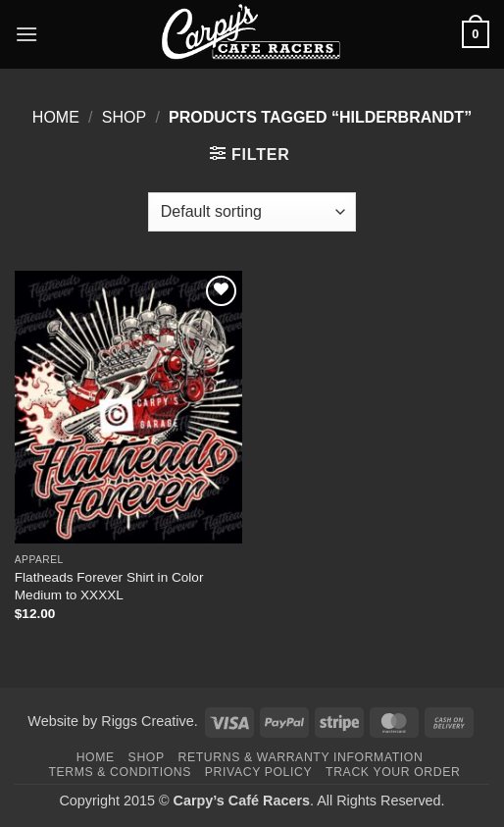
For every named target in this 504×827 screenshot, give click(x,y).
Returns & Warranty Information (301, 757)
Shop (124, 117)
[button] (26, 34)
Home (56, 117)
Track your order (393, 772)
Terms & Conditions (120, 772)
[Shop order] (252, 212)
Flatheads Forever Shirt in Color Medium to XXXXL (109, 586)
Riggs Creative (147, 721)
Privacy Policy (258, 772)
